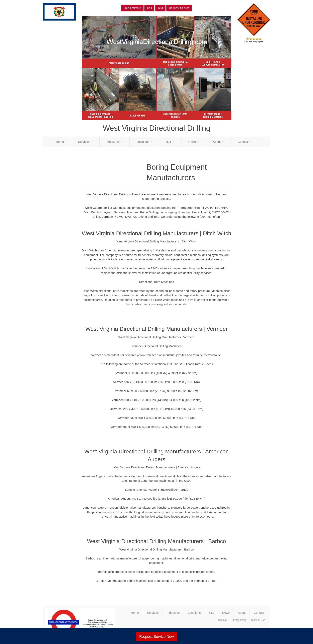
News (194, 142)
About (218, 142)
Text (160, 8)
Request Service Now (156, 637)
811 (170, 142)
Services (85, 142)
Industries (114, 142)
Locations (144, 142)
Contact (244, 142)
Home (60, 142)
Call (149, 8)
